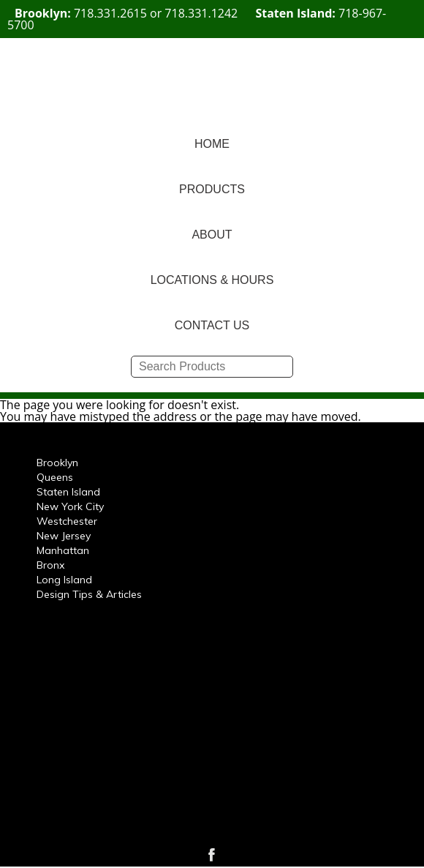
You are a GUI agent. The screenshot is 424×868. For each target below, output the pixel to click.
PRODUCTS (212, 189)
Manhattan (63, 550)
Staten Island (68, 492)
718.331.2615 (110, 13)
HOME (212, 144)
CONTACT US (212, 325)
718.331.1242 (201, 13)
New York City (70, 506)
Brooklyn (57, 463)
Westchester (67, 521)
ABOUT (212, 235)
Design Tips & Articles (89, 594)
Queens (55, 477)
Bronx (50, 565)
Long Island (64, 580)
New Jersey (64, 536)
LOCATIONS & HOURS (212, 280)
